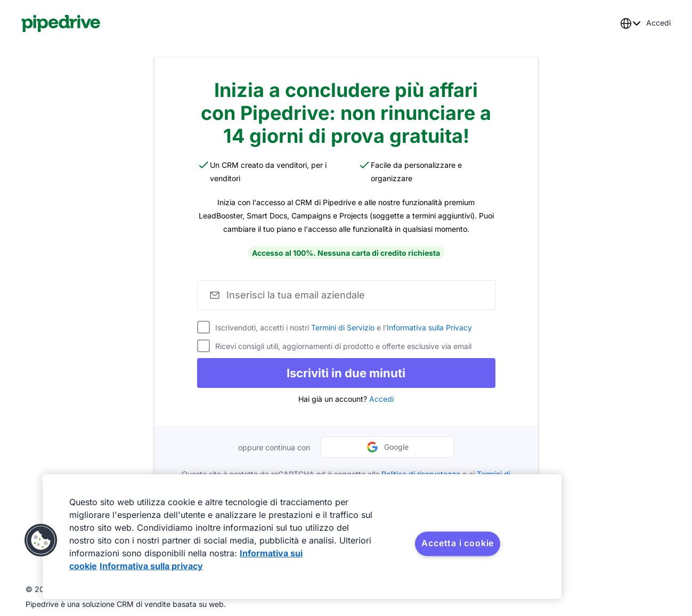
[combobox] (630, 23)
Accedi (381, 399)
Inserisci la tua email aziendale (296, 295)
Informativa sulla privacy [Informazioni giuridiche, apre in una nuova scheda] (151, 566)
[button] (41, 540)
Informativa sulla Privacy (429, 327)
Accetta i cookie (458, 543)
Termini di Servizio (343, 327)
